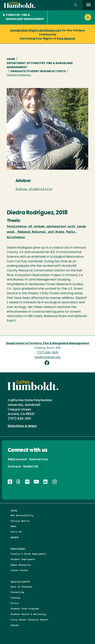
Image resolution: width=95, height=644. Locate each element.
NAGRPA (15, 537)
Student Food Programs (25, 609)
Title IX (16, 532)
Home (11, 59)
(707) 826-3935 (47, 353)
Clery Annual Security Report (30, 620)
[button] (76, 5)
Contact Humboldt (23, 466)
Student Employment (23, 559)
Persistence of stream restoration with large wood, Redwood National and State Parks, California (46, 232)
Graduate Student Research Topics (38, 71)
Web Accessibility (22, 515)
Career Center (19, 570)
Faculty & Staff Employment (28, 554)
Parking (15, 598)
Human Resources (21, 565)
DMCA (13, 526)
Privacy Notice (20, 521)
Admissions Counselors (28, 459)
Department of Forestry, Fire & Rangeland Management (40, 65)
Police (15, 603)
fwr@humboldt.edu (48, 357)
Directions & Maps (22, 426)
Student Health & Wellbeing (28, 614)
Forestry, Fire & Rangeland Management (24, 17)
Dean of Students (21, 587)
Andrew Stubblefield (34, 189)
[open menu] (89, 5)
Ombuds (15, 625)
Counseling (17, 592)
